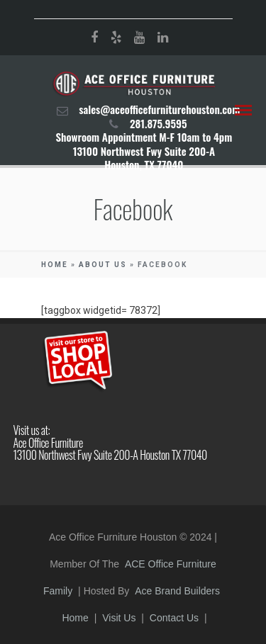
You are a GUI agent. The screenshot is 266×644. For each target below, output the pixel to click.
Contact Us (174, 618)
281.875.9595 (159, 123)
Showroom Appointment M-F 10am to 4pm (144, 137)
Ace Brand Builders (177, 591)
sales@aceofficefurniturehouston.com (159, 109)
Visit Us (119, 618)
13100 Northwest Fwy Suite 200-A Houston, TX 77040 (144, 158)
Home (55, 265)
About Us (103, 265)
